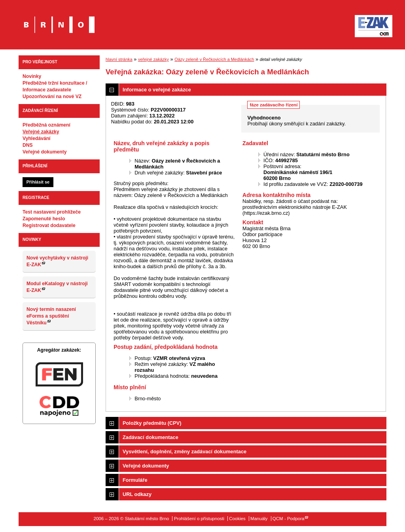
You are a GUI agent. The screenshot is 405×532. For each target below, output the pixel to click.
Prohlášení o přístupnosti (199, 519)
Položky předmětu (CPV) (152, 423)
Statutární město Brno (59, 19)
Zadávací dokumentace (150, 437)
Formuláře (135, 480)
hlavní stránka (119, 59)
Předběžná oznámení (46, 125)
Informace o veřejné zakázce (157, 90)
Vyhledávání (37, 138)
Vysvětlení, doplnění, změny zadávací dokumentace (185, 452)
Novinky (32, 76)
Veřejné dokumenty (44, 152)
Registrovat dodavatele (49, 225)
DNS (28, 145)
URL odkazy (137, 494)
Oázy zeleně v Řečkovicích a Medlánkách (214, 59)
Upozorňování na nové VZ (52, 97)
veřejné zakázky (153, 59)
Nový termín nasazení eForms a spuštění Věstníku (51, 316)
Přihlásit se (38, 182)
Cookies (237, 519)
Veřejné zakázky (41, 132)
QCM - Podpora (289, 519)
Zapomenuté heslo (44, 219)
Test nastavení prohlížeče (52, 212)
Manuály (259, 519)
